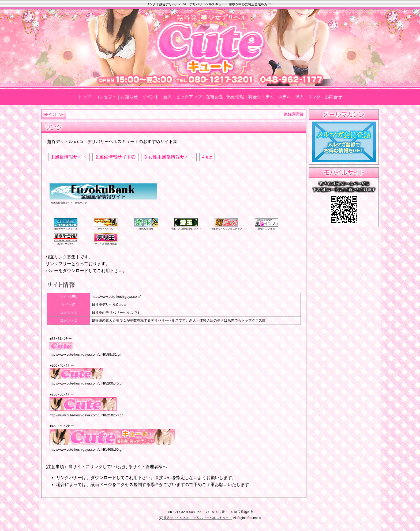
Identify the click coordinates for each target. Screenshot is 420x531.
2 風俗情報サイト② (115, 157)
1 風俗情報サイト (69, 157)
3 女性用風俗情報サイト (169, 157)
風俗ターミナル (66, 244)
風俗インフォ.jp (267, 229)
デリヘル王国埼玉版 (106, 244)
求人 (299, 97)
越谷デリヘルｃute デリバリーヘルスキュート (198, 518)
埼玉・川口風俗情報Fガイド (186, 229)
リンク (314, 97)
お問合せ (333, 97)
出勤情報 (235, 97)
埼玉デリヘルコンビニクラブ (226, 229)
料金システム (261, 97)
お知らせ (129, 97)
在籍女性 (214, 97)
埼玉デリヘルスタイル (66, 229)
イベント (151, 97)
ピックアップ (189, 97)
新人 (167, 97)
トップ (84, 97)
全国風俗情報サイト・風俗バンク (69, 203)
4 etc (207, 157)
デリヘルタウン (106, 229)
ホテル (284, 97)
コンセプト (106, 97)
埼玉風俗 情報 (146, 229)
